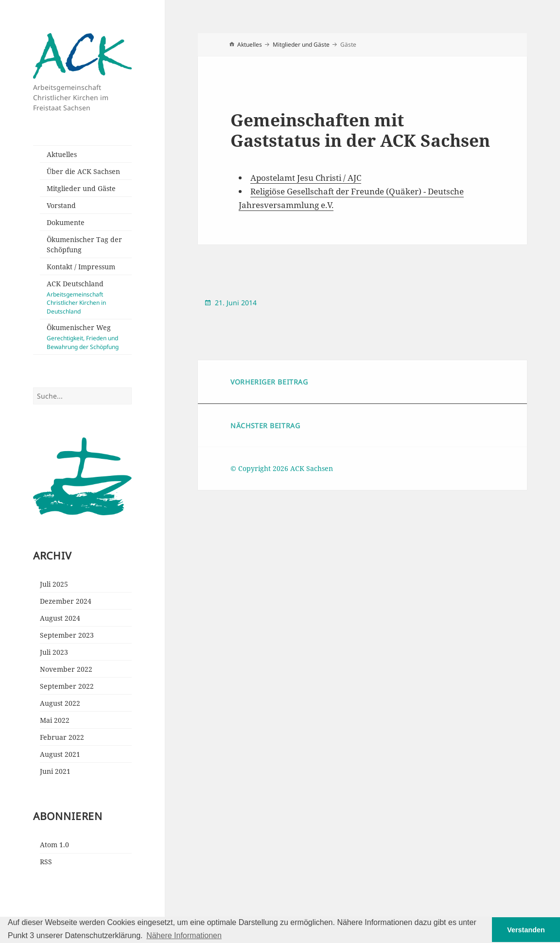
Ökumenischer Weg (89, 337)
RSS (46, 862)
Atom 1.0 (54, 845)
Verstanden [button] (526, 930)
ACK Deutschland (89, 297)
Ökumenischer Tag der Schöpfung (84, 244)
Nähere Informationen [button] (184, 935)
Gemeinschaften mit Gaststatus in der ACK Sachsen (360, 130)
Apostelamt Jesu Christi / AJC (306, 178)
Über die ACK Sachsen (83, 171)
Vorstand (61, 205)
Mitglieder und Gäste (81, 188)
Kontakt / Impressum (81, 267)
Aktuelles (62, 154)
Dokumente (66, 222)
